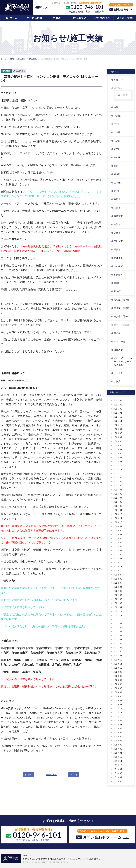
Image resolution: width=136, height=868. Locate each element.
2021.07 (118, 631)
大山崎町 (118, 266)
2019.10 (118, 716)
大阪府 (124, 95)
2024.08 (118, 482)
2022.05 (118, 591)
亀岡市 (117, 199)
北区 (116, 166)
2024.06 (118, 490)
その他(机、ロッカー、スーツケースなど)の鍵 (123, 362)
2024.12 (118, 465)
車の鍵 (117, 333)
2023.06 (118, 538)
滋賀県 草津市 (122, 308)
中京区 (117, 124)
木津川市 (118, 258)
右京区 (117, 141)
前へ (30, 775)
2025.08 (118, 433)
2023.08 (118, 530)
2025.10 (118, 425)
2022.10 (118, 571)
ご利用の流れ (102, 18)
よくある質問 (125, 18)
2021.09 (118, 623)
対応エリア (80, 18)
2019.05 (118, 737)
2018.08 (118, 773)
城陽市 (117, 250)
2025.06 (118, 441)
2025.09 (118, 429)
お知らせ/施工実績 (80, 12)
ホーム (14, 18)
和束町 (117, 291)
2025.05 (118, 445)
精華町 (117, 283)
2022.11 (118, 567)
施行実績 (33, 59)
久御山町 (118, 275)
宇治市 (117, 224)
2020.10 (118, 668)
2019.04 (118, 741)
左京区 (117, 149)
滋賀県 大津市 (122, 300)
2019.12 (118, 708)
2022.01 (118, 607)
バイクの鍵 (119, 342)
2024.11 (118, 469)
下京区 (117, 116)
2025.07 (118, 437)
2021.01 (118, 656)
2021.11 (118, 615)
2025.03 (118, 453)
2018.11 (118, 761)
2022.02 (118, 603)
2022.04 (118, 595)
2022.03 (118, 599)
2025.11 (118, 421)
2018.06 (118, 781)
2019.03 (118, 745)
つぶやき (118, 373)
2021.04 (118, 644)
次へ (72, 775)
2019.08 (118, 725)
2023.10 (118, 522)
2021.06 (118, 635)
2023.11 (118, 518)
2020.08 (118, 676)
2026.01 (118, 413)
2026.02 (118, 409)
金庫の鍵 (118, 350)
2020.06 (118, 684)
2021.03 (118, 648)
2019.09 (118, 720)
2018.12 (118, 757)
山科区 (117, 183)
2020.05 (118, 688)
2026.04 (118, 401)
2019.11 (118, 712)
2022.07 (118, 583)
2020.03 (118, 696)
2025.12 (118, 417)
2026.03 (118, 405)
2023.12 (118, 514)
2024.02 (118, 506)
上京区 (117, 132)
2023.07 (118, 534)
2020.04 (118, 692)
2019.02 (118, 749)
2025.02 (118, 457)
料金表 (57, 18)
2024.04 (118, 498)
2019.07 (118, 729)
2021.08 (118, 627)
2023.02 (118, 554)
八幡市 (117, 233)
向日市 (117, 208)
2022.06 (118, 587)
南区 (116, 107)
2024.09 (118, 478)
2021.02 (118, 652)
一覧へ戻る (51, 775)
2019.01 (118, 753)
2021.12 (118, 611)
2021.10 (118, 619)
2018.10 (118, 765)
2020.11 (118, 664)
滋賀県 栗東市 (122, 316)
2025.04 (118, 449)
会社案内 (99, 12)
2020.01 (118, 704)
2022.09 (118, 575)
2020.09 (118, 672)
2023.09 (118, 526)
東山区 (117, 158)
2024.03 (118, 502)
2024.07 (118, 486)
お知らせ (118, 80)
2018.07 (118, 777)
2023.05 (118, 542)
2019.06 (118, 733)
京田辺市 (118, 241)
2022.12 (118, 563)
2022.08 (118, 579)
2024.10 (118, 474)
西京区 (117, 191)
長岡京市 (118, 216)
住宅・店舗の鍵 (122, 325)
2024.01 (118, 510)
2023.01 (118, 559)
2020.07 (118, 680)
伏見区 (117, 174)
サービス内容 (35, 18)
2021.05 (118, 639)
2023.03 (118, 550)
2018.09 (118, 769)
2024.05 (118, 494)
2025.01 (118, 461)
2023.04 (118, 546)
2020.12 (118, 660)
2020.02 (118, 700)
